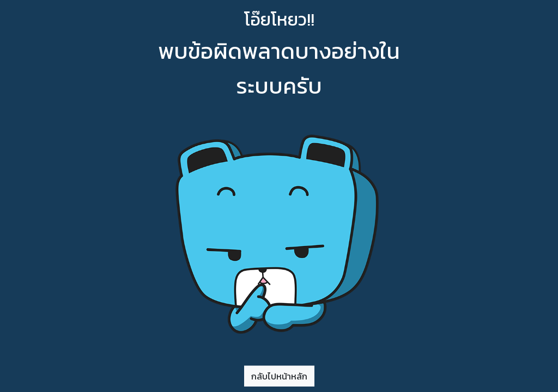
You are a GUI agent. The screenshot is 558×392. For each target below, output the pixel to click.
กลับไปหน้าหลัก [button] (279, 376)
